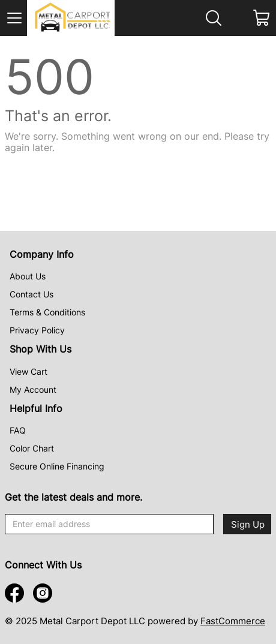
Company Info (42, 254)
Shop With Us (40, 349)
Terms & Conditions (47, 312)
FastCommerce (233, 621)
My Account (33, 389)
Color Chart (32, 448)
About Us (28, 276)
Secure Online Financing (57, 466)
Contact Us (31, 294)
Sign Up (248, 524)
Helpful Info (36, 408)
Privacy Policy (37, 330)
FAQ (18, 430)
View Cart (28, 371)
